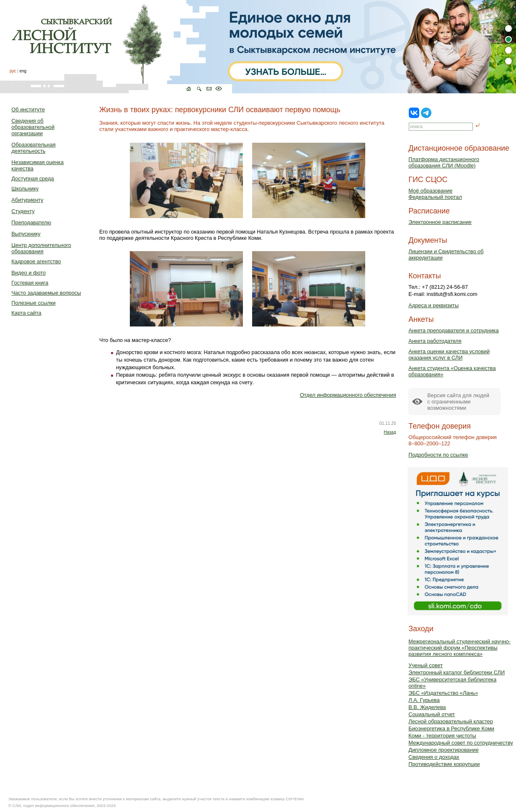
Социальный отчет (432, 714)
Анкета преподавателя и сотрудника (453, 330)
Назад (390, 432)
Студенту (23, 211)
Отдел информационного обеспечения (348, 395)
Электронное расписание (440, 222)
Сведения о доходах (434, 757)
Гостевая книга (30, 283)
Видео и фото (28, 273)
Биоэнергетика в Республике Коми (451, 728)
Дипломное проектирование (444, 750)
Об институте (28, 109)
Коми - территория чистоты (442, 736)
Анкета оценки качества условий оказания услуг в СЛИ (449, 355)
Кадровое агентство (36, 261)
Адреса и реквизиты (433, 305)
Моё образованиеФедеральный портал (435, 194)
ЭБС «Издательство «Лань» (443, 693)
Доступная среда (32, 179)
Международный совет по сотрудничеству (461, 743)
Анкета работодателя (435, 341)
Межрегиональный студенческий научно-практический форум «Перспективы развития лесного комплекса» (459, 648)
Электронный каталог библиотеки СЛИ (457, 672)
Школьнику (25, 189)
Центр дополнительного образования (41, 248)
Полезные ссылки (33, 303)
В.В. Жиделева (427, 707)
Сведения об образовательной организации (33, 127)
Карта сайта (26, 313)
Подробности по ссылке (438, 455)
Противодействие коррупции (444, 764)
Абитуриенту (27, 200)
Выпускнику (26, 234)
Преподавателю (31, 222)
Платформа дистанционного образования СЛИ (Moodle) (444, 162)
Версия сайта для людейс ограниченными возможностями (458, 402)
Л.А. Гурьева (424, 700)
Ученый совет (426, 665)
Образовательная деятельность (33, 148)
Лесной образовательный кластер (451, 721)
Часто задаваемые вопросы (46, 293)
